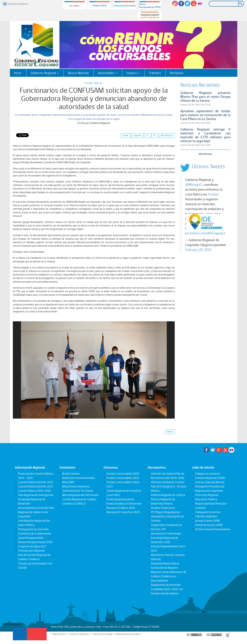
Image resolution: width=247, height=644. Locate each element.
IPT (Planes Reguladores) (166, 512)
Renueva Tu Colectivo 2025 (123, 512)
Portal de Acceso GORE (209, 525)
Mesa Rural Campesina (76, 486)
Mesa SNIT (68, 482)
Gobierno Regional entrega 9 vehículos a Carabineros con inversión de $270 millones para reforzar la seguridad (205, 135)
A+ (148, 135)
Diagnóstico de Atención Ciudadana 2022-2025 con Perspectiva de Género (167, 589)
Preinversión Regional (31, 551)
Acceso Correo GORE (207, 521)
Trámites (155, 73)
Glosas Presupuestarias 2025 (35, 542)
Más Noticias (205, 154)
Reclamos (177, 73)
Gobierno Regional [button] (45, 73)
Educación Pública (206, 499)
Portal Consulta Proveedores (213, 529)
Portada (89, 83)
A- (155, 135)
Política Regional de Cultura (168, 495)
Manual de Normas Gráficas (128, 634)
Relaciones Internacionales (79, 478)
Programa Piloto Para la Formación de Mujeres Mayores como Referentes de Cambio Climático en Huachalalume (169, 572)
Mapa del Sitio (59, 634)
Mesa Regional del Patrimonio (80, 495)
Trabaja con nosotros (208, 474)
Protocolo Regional (207, 495)
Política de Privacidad (103, 634)
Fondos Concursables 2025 (123, 478)
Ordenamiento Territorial (78, 491)
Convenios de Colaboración (34, 534)
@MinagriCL (194, 185)
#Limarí (213, 194)
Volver (170, 432)
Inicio (18, 73)
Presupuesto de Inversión (33, 529)
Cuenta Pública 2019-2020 (34, 491)
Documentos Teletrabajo (166, 534)
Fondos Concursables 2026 (123, 474)
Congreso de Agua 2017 (32, 546)
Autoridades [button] (108, 73)
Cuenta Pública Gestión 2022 (36, 486)
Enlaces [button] (133, 73)
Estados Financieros (163, 508)
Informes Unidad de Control (168, 482)
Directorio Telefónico (79, 634)
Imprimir (137, 135)
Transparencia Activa (208, 512)
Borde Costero (71, 474)
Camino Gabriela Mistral (210, 482)
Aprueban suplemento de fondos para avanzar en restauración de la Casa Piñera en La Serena (205, 115)
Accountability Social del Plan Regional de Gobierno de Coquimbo (36, 512)
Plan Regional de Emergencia (35, 495)
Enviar (126, 135)
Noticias (98, 83)
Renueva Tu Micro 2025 (121, 508)
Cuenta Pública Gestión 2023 (36, 482)
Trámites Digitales (206, 516)
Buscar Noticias (78, 73)
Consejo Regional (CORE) (210, 478)
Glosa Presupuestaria (31, 538)
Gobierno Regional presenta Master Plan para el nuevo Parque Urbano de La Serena (205, 97)
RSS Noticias (167, 135)
